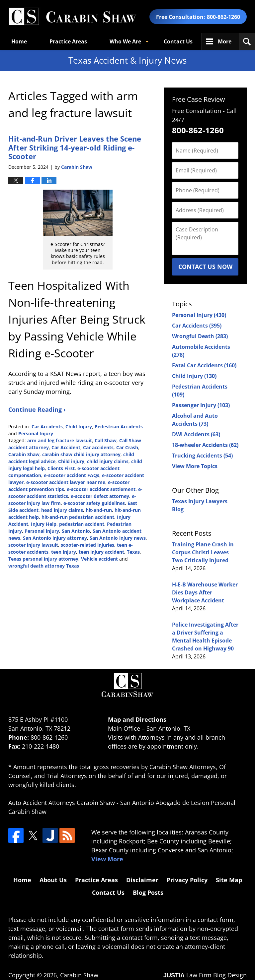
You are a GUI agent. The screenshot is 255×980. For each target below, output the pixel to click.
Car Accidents (47, 427)
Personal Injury (36, 433)
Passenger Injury (201, 405)
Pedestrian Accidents (119, 427)
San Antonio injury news (118, 538)
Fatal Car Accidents (204, 365)
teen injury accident (101, 552)
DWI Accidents (196, 434)
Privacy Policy (187, 880)
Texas (133, 552)
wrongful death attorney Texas (44, 566)
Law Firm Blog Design (205, 975)
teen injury (64, 552)
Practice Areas (68, 41)
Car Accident (66, 447)
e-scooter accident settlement (101, 489)
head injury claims (62, 510)
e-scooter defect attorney (100, 496)
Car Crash (127, 447)
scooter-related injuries (87, 545)
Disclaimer (142, 880)
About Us (53, 880)
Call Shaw (106, 440)
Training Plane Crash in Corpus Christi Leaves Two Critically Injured (203, 552)
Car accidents (98, 447)
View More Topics (195, 466)
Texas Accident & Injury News (72, 17)
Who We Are (125, 41)
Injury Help (44, 524)
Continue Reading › (37, 409)
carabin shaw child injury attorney (81, 454)
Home (19, 41)
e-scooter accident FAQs (72, 475)
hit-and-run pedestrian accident (78, 517)
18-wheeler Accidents (205, 445)
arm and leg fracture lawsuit (60, 440)
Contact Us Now (205, 267)
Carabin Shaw (24, 454)
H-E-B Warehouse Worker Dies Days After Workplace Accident (205, 592)
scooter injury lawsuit (33, 545)
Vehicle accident (99, 559)
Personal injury (42, 531)
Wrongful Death (200, 336)
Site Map (229, 880)
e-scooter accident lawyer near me (66, 482)
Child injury (71, 461)
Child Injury (79, 427)
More (225, 41)
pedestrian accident (82, 524)
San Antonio (76, 531)
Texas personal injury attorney (43, 559)
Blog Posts (148, 892)
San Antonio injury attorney (55, 538)
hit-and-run (99, 510)
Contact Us (178, 41)
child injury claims (108, 461)
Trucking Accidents (202, 456)
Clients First (61, 468)
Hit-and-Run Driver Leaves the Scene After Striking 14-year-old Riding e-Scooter (75, 147)
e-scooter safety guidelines (94, 503)
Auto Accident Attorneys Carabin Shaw (62, 803)
